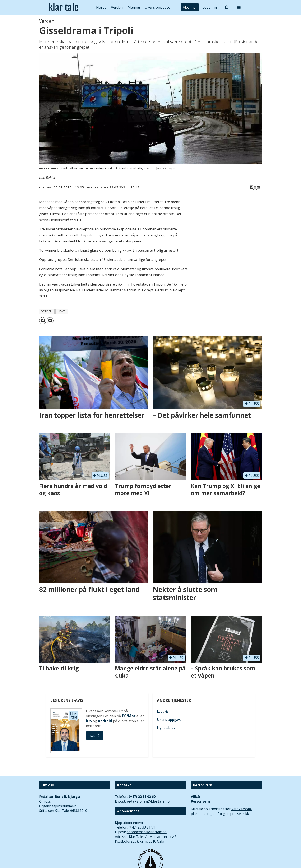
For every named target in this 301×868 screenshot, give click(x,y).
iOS (89, 721)
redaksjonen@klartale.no (148, 801)
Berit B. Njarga (67, 797)
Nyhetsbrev (166, 728)
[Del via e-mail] (258, 187)
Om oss (45, 801)
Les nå (95, 735)
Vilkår (196, 797)
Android (105, 721)
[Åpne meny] (239, 7)
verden (47, 311)
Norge (101, 7)
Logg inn (210, 7)
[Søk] (226, 7)
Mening (134, 7)
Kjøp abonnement (129, 823)
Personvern (200, 801)
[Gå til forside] (64, 7)
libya (62, 311)
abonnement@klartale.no (147, 832)
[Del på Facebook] (252, 187)
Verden (117, 7)
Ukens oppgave (157, 7)
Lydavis (163, 711)
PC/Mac (129, 716)
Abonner (190, 7)
